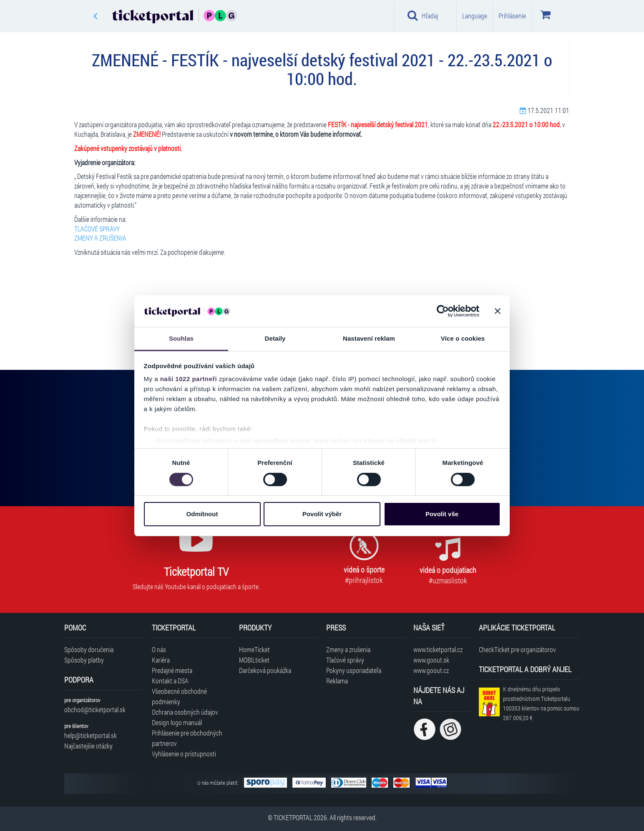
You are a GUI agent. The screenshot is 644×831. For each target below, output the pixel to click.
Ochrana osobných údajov (185, 712)
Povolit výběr (322, 514)
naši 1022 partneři (189, 379)
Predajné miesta (172, 670)
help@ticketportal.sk (91, 735)
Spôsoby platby (84, 660)
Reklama (337, 681)
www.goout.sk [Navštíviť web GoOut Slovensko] (431, 660)
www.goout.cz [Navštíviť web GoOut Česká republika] (431, 670)
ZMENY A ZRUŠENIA (100, 238)
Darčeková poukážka (265, 670)
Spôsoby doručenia (89, 649)
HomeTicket (254, 649)
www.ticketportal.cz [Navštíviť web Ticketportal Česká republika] (438, 649)
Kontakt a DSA (170, 681)
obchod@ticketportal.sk (95, 709)
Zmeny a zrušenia (348, 649)
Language (475, 16)
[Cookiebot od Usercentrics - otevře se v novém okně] (443, 311)
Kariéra (161, 660)
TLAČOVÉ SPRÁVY (97, 229)
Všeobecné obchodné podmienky (179, 696)
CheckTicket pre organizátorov (517, 649)
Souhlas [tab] (181, 338)
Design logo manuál (177, 722)
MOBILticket (254, 660)
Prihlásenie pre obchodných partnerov (187, 738)
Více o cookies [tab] (463, 338)
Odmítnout (202, 514)
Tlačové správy (345, 660)
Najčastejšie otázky (88, 746)
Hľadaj (423, 15)
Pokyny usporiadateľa (354, 670)
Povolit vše (442, 514)
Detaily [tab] (275, 338)
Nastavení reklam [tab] (369, 338)
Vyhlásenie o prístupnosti (184, 754)
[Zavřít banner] (498, 311)
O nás (159, 649)
